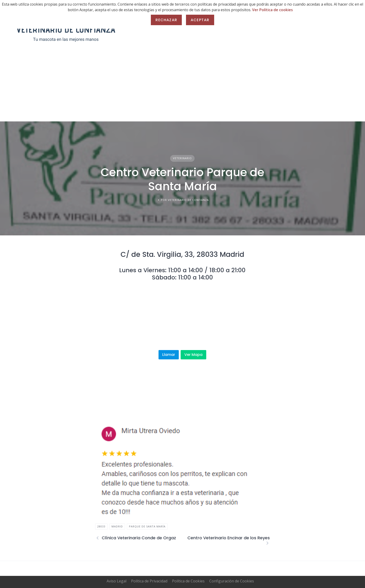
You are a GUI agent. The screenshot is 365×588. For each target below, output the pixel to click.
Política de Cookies (188, 581)
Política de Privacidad (149, 581)
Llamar (169, 355)
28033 (101, 526)
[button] (102, 471)
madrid (117, 526)
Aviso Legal (117, 581)
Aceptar (200, 20)
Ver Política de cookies (272, 10)
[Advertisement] (182, 86)
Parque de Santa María (147, 526)
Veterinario (182, 158)
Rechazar (166, 20)
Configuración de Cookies (232, 581)
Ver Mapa (193, 355)
